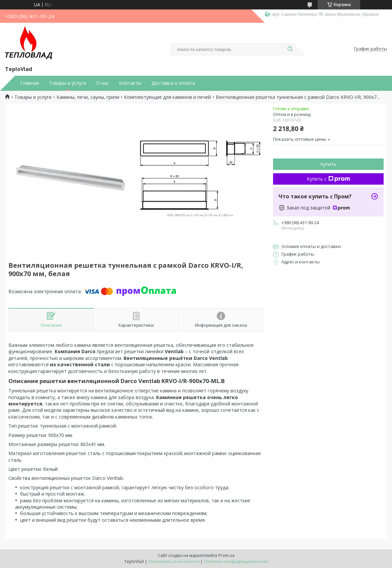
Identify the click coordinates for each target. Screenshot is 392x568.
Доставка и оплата (173, 83)
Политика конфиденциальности (236, 561)
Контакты (130, 83)
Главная (29, 83)
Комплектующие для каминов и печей (167, 97)
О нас (103, 83)
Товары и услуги (68, 83)
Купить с (329, 179)
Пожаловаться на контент (174, 561)
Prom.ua (226, 555)
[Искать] (290, 49)
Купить (328, 164)
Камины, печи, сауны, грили (88, 97)
